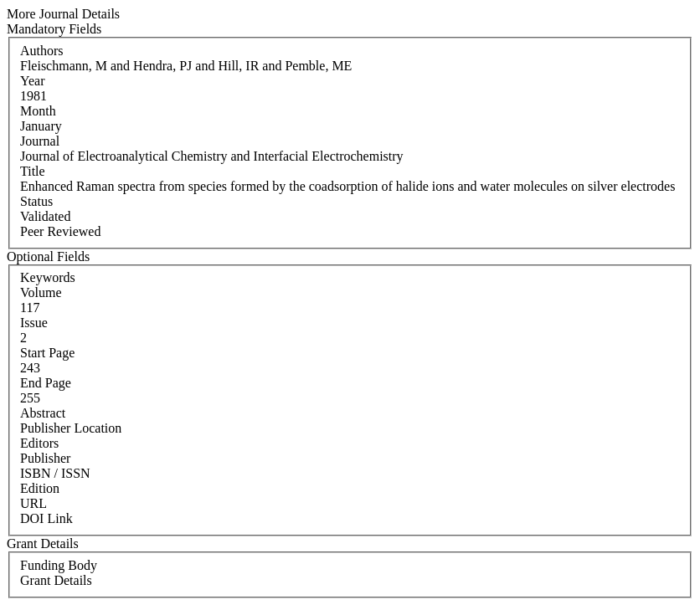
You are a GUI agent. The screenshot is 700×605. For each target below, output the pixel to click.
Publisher (45, 458)
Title (33, 171)
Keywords (48, 277)
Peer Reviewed (60, 231)
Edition (40, 488)
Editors (39, 443)
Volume (41, 292)
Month (38, 111)
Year (32, 81)
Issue (34, 323)
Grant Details (56, 580)
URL (33, 503)
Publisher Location (71, 428)
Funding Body (59, 565)
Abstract (43, 413)
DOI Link (46, 518)
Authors (42, 51)
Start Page (47, 353)
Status (36, 201)
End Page (46, 383)
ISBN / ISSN (55, 473)
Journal (40, 141)
